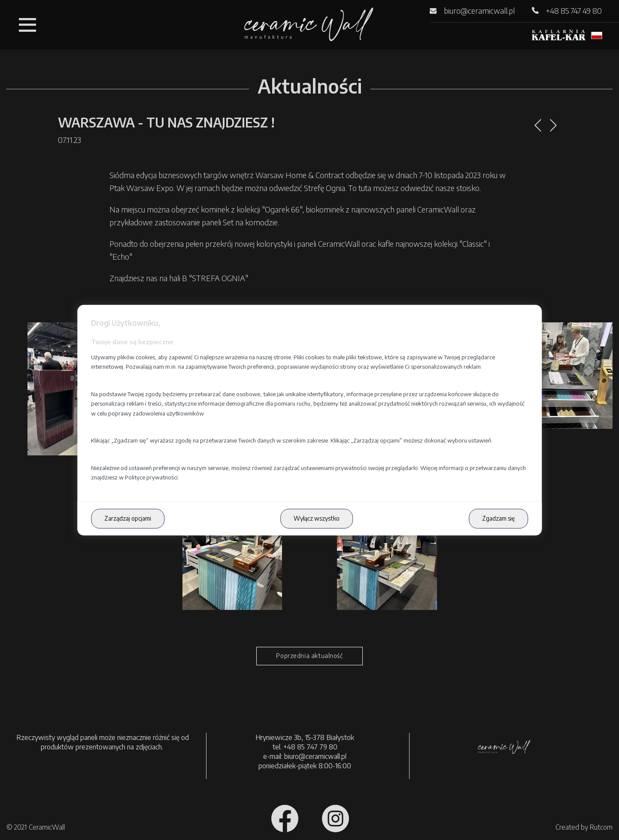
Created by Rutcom (584, 827)
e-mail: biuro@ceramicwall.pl (305, 756)
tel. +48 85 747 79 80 (305, 747)
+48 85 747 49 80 (574, 11)
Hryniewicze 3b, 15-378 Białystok (305, 737)
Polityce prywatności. (152, 478)
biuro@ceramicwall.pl (479, 11)
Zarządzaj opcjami (128, 519)
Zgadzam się (498, 519)
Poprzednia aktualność (309, 656)
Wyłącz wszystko (317, 519)
